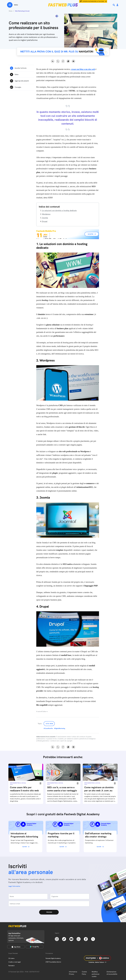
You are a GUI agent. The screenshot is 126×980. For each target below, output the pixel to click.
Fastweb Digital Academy (53, 958)
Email (73, 61)
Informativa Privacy (73, 973)
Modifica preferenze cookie (96, 974)
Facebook (63, 61)
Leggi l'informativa (14, 886)
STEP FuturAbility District (53, 962)
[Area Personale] (117, 5)
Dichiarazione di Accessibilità (112, 973)
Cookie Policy (84, 973)
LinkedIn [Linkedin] (53, 61)
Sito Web (49, 724)
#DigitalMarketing (60, 728)
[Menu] (12, 5)
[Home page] (63, 5)
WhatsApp (68, 61)
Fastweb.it (11, 966)
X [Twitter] (58, 61)
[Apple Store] (16, 947)
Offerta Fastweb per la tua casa (93, 1)
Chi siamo (11, 958)
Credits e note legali (15, 962)
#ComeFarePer (48, 728)
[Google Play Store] (35, 947)
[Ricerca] (114, 5)
